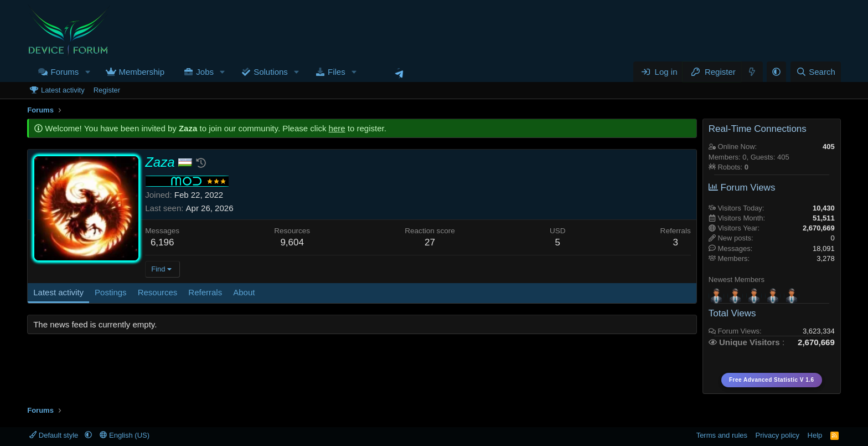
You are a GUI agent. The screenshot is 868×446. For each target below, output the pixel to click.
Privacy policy (777, 435)
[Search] (816, 72)
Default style (55, 435)
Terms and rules (722, 435)
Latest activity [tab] (58, 292)
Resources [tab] (158, 292)
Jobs (205, 72)
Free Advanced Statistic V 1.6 (772, 380)
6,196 (162, 242)
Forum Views (742, 188)
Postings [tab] (111, 292)
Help (815, 435)
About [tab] (244, 292)
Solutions (271, 72)
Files (337, 72)
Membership (141, 72)
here (337, 128)
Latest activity (63, 90)
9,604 (292, 242)
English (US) (125, 435)
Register (107, 90)
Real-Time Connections (758, 129)
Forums (64, 72)
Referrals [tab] (205, 292)
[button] (87, 72)
